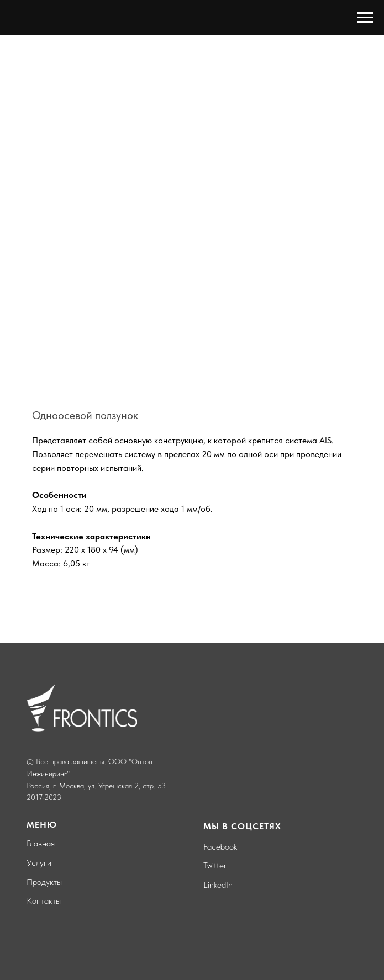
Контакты (44, 901)
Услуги (39, 863)
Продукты (44, 882)
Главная (41, 843)
